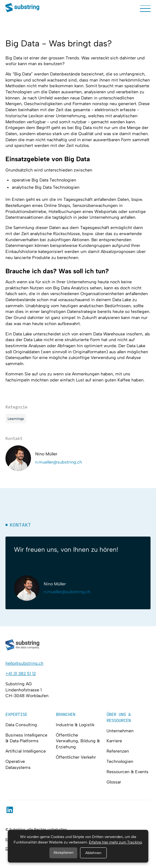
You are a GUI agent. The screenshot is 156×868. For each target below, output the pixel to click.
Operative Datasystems (18, 765)
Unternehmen (120, 731)
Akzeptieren (63, 852)
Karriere (114, 741)
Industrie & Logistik (75, 725)
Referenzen (118, 751)
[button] (145, 8)
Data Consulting (21, 725)
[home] (23, 8)
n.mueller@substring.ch (59, 462)
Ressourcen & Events (127, 772)
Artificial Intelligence (26, 751)
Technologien (120, 762)
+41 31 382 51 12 (21, 674)
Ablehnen (93, 853)
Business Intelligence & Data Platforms (26, 738)
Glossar (114, 782)
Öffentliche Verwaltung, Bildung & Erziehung (78, 741)
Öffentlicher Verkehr (76, 757)
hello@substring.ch (24, 663)
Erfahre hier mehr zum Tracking (115, 842)
